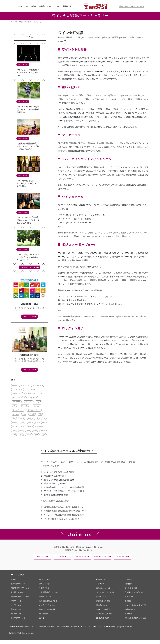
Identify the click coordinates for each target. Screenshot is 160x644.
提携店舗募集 (130, 613)
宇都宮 (15, 423)
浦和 (28, 431)
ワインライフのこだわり (106, 596)
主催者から (100, 587)
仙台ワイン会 (16, 609)
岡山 (30, 423)
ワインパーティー (34, 411)
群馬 (21, 435)
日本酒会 (40, 427)
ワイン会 (16, 415)
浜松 (21, 431)
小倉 (23, 423)
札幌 (14, 431)
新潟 (23, 427)
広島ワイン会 (16, 613)
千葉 (40, 415)
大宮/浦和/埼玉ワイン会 (48, 596)
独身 (35, 431)
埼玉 (30, 419)
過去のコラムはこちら (29, 267)
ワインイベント (18, 411)
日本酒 (31, 427)
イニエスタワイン (31, 390)
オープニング (17, 398)
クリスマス (16, 402)
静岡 (37, 435)
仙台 (24, 415)
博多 (14, 419)
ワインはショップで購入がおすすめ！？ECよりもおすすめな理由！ (28, 220)
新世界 (15, 427)
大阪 (44, 419)
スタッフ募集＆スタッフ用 (135, 609)
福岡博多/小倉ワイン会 (20, 600)
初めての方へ (25, 559)
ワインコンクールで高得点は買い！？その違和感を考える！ (28, 110)
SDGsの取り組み (103, 622)
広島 (37, 423)
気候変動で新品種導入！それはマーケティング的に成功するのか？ (28, 146)
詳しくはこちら (29, 317)
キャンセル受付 (131, 592)
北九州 (32, 415)
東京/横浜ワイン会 (18, 587)
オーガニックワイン (33, 394)
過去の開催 (43, 617)
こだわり (53, 559)
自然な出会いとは (81, 559)
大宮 (37, 419)
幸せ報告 (128, 604)
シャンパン (28, 402)
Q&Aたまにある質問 (104, 617)
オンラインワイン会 (47, 609)
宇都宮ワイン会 (45, 600)
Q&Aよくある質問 (103, 613)
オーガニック (17, 394)
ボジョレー (37, 407)
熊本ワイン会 (44, 587)
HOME (13, 583)
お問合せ (128, 587)
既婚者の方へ (101, 609)
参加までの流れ (102, 600)
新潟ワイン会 (44, 583)
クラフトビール (32, 398)
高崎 (44, 435)
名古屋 (22, 419)
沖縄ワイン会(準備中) (48, 613)
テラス (39, 402)
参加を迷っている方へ (109, 559)
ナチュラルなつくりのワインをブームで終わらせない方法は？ (28, 257)
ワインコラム (23, 65)
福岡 (14, 435)
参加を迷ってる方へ (104, 604)
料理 (44, 423)
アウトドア (27, 386)
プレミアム (25, 407)
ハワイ (15, 407)
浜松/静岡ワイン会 (18, 622)
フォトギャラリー (137, 559)
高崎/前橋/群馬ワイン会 (48, 604)
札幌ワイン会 (16, 604)
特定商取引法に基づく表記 (135, 622)
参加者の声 (129, 600)
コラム (42, 622)
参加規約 (128, 617)
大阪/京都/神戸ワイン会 (20, 592)
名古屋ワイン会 (17, 596)
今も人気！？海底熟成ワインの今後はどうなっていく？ (28, 72)
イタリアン (39, 386)
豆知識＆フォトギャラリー (135, 596)
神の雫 (43, 431)
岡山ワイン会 (16, 617)
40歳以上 (16, 386)
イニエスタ (16, 390)
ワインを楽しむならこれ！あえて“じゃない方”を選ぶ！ (27, 183)
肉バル (29, 435)
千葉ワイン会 (44, 592)
